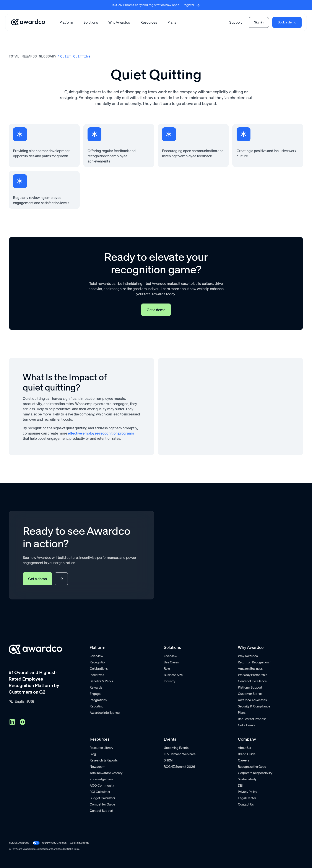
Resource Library (102, 748)
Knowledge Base (102, 779)
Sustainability (247, 779)
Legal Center (247, 798)
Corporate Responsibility (255, 773)
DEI (240, 786)
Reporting (97, 706)
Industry (170, 681)
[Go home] (28, 22)
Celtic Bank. (73, 849)
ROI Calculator (100, 792)
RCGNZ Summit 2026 (179, 767)
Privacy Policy (247, 792)
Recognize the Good (252, 767)
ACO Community (102, 786)
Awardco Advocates (252, 700)
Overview (96, 656)
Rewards (96, 688)
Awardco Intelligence (105, 713)
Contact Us (246, 804)
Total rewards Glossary (32, 56)
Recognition (98, 662)
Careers (244, 760)
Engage (95, 694)
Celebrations (99, 669)
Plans (172, 22)
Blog (93, 754)
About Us (244, 748)
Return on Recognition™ (255, 662)
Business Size (173, 675)
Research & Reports (104, 760)
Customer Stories (250, 694)
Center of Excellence (252, 681)
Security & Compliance (254, 706)
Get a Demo (246, 725)
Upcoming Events (176, 748)
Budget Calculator (102, 798)
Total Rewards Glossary (106, 773)
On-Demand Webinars (180, 754)
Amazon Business (250, 669)
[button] (66, 22)
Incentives (97, 675)
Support (236, 22)
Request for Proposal (253, 719)
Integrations (98, 700)
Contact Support (102, 811)
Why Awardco (119, 22)
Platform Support (250, 688)
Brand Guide (247, 754)
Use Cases (171, 662)
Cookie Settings (80, 843)
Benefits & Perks (101, 681)
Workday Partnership (253, 675)
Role (167, 669)
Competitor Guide (102, 804)
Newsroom (97, 767)
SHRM (168, 760)
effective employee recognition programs (101, 433)
